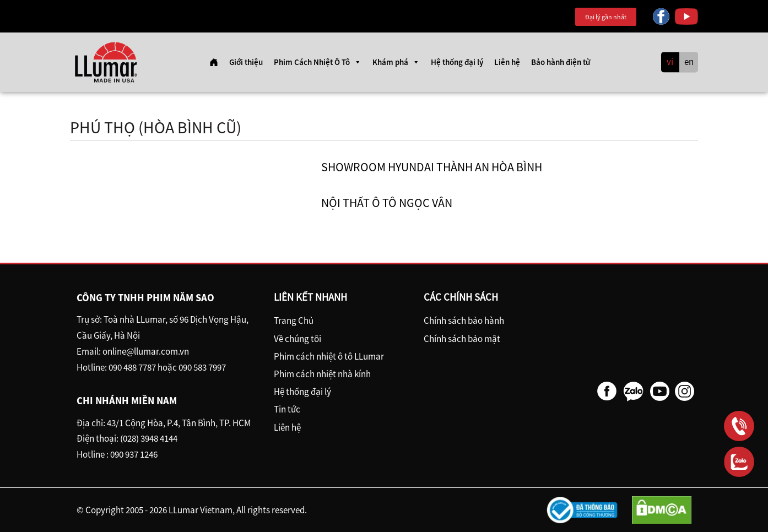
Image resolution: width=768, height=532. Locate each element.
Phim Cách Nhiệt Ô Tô (318, 62)
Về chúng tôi (298, 339)
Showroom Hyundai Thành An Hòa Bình (432, 167)
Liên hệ (507, 62)
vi (670, 62)
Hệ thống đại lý (457, 62)
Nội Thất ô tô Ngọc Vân (387, 203)
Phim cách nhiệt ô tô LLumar (329, 356)
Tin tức (287, 409)
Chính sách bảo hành (464, 321)
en (689, 62)
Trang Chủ (294, 321)
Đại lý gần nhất (606, 17)
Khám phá (396, 62)
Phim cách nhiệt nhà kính (322, 374)
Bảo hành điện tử (561, 62)
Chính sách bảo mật (462, 339)
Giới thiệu (246, 62)
